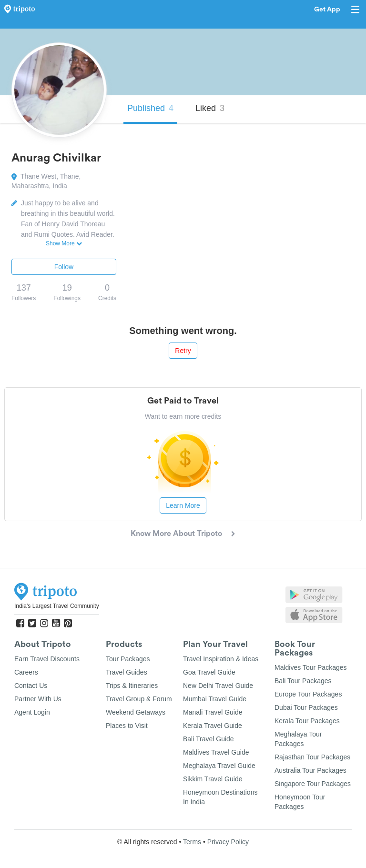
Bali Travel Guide (208, 739)
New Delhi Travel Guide (218, 686)
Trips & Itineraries (132, 686)
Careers (26, 672)
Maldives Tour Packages (310, 667)
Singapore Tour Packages (313, 784)
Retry (183, 351)
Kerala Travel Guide (213, 726)
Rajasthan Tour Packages (312, 757)
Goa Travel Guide (209, 672)
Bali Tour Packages (303, 681)
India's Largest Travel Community (57, 606)
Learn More (183, 505)
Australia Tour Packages (310, 770)
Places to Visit (127, 726)
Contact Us (31, 686)
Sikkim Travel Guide (213, 779)
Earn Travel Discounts (47, 659)
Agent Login (32, 712)
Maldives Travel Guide (216, 752)
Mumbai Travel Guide (215, 699)
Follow (64, 267)
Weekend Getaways (136, 712)
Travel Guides (127, 672)
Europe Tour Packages (308, 694)
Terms (192, 842)
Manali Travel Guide (213, 712)
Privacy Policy (228, 842)
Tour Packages (128, 659)
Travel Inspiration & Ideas (221, 659)
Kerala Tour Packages (307, 721)
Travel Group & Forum (139, 699)
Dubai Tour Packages (306, 707)
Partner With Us (38, 699)
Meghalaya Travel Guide (219, 766)
